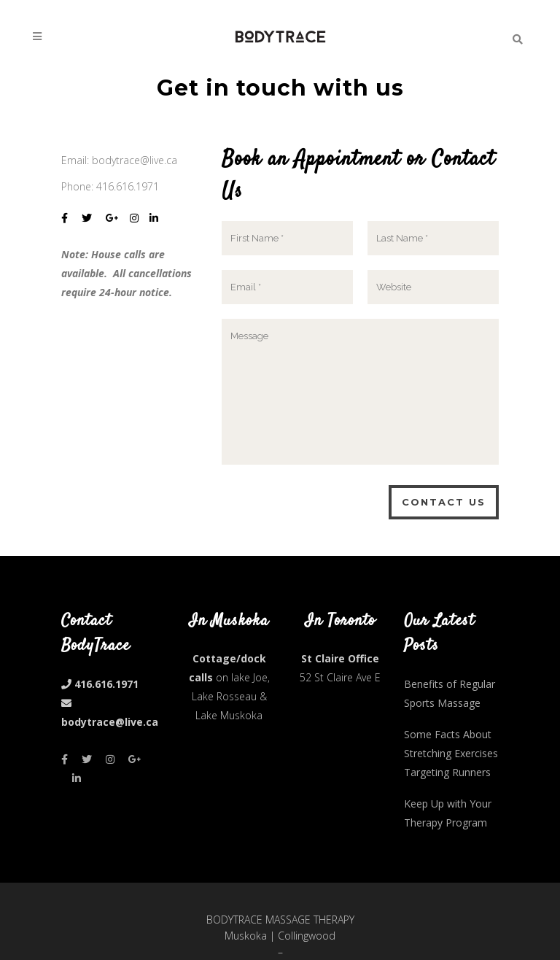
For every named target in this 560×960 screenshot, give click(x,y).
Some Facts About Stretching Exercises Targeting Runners (451, 753)
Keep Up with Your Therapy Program (448, 813)
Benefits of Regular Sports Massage (450, 693)
